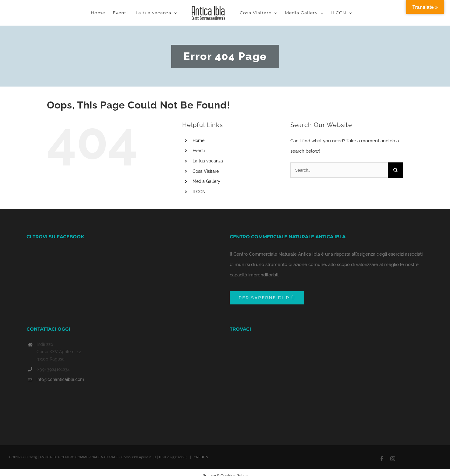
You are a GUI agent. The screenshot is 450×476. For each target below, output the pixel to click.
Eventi (199, 151)
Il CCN (199, 192)
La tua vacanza (208, 161)
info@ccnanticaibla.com (60, 358)
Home (198, 140)
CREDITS (201, 436)
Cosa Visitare (206, 171)
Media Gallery (206, 181)
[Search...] (339, 170)
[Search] (395, 170)
